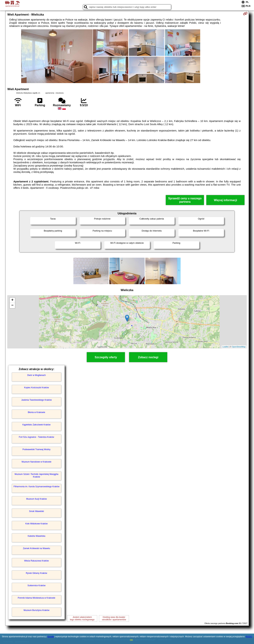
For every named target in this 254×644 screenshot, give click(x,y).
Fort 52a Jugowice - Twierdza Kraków (37, 437)
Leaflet (225, 347)
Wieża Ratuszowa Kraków (36, 561)
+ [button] (12, 300)
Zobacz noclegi (148, 357)
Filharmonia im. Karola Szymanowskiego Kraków (37, 487)
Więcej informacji (225, 200)
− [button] (12, 306)
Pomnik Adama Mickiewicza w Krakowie (36, 598)
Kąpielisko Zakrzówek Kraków (36, 425)
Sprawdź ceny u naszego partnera (185, 200)
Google (51, 637)
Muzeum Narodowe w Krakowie (36, 462)
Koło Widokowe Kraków (37, 524)
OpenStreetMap (239, 347)
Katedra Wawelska (37, 536)
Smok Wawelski (37, 511)
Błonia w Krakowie (37, 412)
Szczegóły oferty (106, 357)
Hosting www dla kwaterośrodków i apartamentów (114, 618)
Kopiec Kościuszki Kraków (37, 388)
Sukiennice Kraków (37, 586)
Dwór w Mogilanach (36, 375)
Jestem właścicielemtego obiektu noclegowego (82, 618)
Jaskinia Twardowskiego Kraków (37, 400)
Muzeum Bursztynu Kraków (37, 610)
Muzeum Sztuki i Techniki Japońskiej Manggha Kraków (37, 475)
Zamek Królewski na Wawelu (37, 548)
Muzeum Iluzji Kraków (36, 499)
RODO (249, 637)
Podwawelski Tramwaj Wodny (37, 449)
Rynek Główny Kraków (36, 573)
